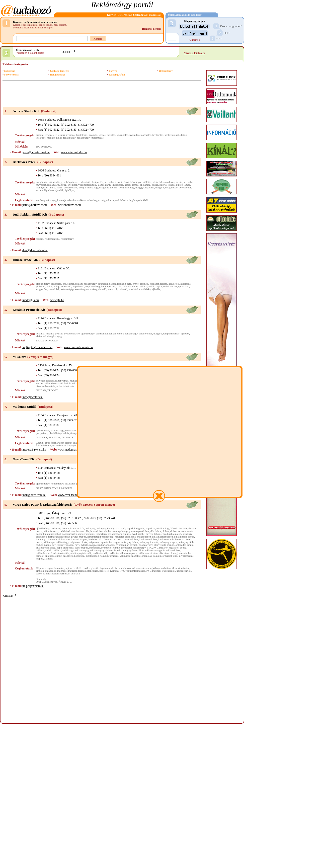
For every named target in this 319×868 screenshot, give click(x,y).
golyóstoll (174, 284)
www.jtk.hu (57, 300)
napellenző (78, 286)
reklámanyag (82, 550)
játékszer (40, 286)
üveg (64, 185)
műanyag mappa (168, 542)
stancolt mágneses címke (177, 553)
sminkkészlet (170, 286)
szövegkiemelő (98, 289)
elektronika (102, 334)
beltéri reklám (67, 531)
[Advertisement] (102, 94)
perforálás (95, 548)
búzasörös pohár (73, 484)
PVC (149, 548)
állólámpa (145, 185)
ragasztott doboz (178, 548)
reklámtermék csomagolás (123, 553)
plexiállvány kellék (59, 433)
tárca (110, 289)
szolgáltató (42, 182)
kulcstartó (66, 286)
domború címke (121, 534)
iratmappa (41, 539)
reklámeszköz (117, 334)
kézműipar (136, 182)
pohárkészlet (71, 188)
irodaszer (56, 528)
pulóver (127, 286)
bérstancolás (83, 531)
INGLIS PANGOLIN (47, 341)
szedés (102, 135)
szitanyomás (146, 334)
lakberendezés (167, 182)
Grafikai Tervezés (60, 71)
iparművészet (122, 182)
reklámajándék (147, 286)
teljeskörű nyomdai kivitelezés (71, 135)
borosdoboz (97, 531)
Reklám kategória (15, 64)
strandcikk (54, 289)
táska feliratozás (65, 386)
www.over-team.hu (69, 495)
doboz (166, 531)
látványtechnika (184, 182)
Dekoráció (10, 71)
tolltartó (123, 289)
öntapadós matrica (46, 548)
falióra (164, 284)
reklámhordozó (44, 553)
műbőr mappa (43, 545)
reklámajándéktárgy (63, 550)
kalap (56, 286)
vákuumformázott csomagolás (136, 556)
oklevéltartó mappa (164, 545)
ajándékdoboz (51, 531)
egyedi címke (137, 534)
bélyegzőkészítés (45, 381)
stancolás (158, 553)
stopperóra (41, 289)
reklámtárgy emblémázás (90, 138)
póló (119, 286)
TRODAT (52, 390)
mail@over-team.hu (34, 495)
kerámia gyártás (54, 334)
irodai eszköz (77, 528)
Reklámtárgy (166, 71)
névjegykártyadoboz (63, 545)
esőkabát (154, 284)
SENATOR (54, 437)
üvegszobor (185, 188)
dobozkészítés (70, 534)
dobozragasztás (86, 534)
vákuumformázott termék (166, 556)
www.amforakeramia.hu (78, 347)
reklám (40, 239)
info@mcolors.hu (33, 397)
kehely (171, 185)
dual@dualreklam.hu (35, 250)
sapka (159, 286)
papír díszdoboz (65, 548)
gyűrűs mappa (79, 537)
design (95, 182)
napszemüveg (93, 286)
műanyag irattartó (149, 542)
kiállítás (147, 182)
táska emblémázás (45, 386)
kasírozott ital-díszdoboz (172, 539)
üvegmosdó (171, 188)
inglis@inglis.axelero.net (37, 347)
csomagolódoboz (140, 531)
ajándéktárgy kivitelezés (111, 185)
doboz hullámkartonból (48, 534)
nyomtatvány (145, 545)
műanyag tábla (186, 542)
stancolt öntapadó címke (49, 556)
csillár (155, 185)
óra (64, 284)
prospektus (42, 433)
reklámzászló (145, 553)
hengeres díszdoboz (125, 537)
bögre (128, 284)
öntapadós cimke (184, 545)
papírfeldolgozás (135, 528)
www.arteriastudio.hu (74, 152)
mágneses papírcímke (100, 542)
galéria (163, 185)
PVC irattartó (160, 548)
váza (38, 190)
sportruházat (42, 431)
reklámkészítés (61, 553)
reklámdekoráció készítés (57, 383)
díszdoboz (156, 531)
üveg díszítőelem (109, 188)
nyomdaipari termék (127, 545)
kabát (49, 286)
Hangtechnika (57, 75)
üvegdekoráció (72, 334)
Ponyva (113, 71)
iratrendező (54, 539)
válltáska (146, 289)
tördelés (111, 135)
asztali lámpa (132, 185)
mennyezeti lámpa (46, 188)
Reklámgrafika (117, 75)
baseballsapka (117, 284)
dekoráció (85, 182)
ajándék (59, 190)
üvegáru (160, 188)
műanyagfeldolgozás (108, 528)
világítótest (48, 190)
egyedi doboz (153, 534)
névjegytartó (81, 545)
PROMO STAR (70, 437)
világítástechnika (87, 185)
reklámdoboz (173, 550)
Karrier (111, 15)
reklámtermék (100, 553)
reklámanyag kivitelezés (103, 550)
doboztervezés (103, 534)
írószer (65, 528)
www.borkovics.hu (69, 205)
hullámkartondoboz (163, 537)
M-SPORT (41, 437)
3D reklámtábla (179, 528)
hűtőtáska (186, 284)
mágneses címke (79, 542)
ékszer (71, 284)
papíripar (150, 528)
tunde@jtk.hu (31, 300)
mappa (116, 542)
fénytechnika (107, 182)
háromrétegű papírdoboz (100, 537)
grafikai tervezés (45, 135)
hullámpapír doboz (184, 537)
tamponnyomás (171, 334)
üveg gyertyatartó (145, 188)
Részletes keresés (152, 29)
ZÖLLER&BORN (62, 488)
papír (122, 528)
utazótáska (134, 289)
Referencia (124, 15)
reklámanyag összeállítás (130, 550)
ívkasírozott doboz (114, 539)
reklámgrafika (52, 239)
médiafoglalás (54, 138)
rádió (135, 286)
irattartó (65, 539)
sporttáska (184, 286)
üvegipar (72, 185)
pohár (60, 188)
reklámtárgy (69, 138)
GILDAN (41, 390)
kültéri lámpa (183, 185)
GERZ (39, 488)
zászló (39, 383)
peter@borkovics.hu (35, 205)
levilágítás (158, 135)
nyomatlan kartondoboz (102, 545)
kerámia (40, 334)
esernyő (144, 284)
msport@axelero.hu (34, 450)
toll (116, 289)
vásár (155, 182)
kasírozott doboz (148, 539)
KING (47, 488)
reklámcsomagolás (155, 550)
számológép (67, 289)
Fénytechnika (11, 75)
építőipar (69, 190)
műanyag (90, 528)
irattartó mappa (79, 539)
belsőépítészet (71, 182)
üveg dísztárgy (126, 188)
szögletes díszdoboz (74, 556)
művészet (41, 185)
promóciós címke (111, 548)
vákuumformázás (109, 556)
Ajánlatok (194, 40)
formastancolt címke (59, 537)
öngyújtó (106, 286)
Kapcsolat (155, 15)
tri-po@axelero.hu (33, 586)
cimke (107, 531)
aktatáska (103, 284)
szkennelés (122, 135)
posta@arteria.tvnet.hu (36, 152)
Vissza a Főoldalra (195, 53)
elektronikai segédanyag (49, 336)
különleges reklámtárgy (56, 542)
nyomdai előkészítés (140, 135)
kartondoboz (131, 539)
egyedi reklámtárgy (172, 534)
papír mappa (82, 548)
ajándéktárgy (56, 182)
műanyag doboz (130, 542)
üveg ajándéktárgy (88, 188)
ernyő (136, 284)
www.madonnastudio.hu (72, 450)
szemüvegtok (82, 289)
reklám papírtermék (81, 553)
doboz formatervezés (182, 531)
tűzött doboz (92, 556)
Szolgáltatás (140, 15)
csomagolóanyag (121, 531)
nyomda (93, 135)
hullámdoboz (144, 537)
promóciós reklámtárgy (133, 548)
